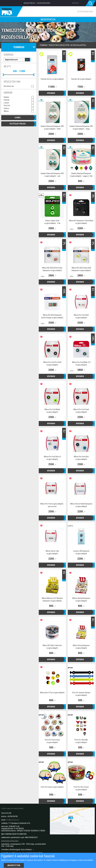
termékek (43, 45)
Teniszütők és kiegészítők (59, 45)
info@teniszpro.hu (12, 820)
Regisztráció (29, 3)
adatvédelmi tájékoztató (10, 841)
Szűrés (18, 118)
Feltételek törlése (18, 124)
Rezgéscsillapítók (78, 45)
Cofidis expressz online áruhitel (12, 808)
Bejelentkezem (44, 3)
